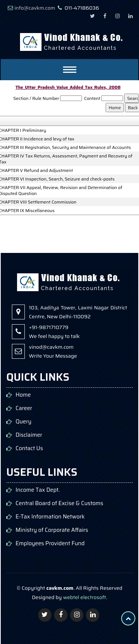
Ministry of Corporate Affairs (52, 530)
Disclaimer (29, 435)
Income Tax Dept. (38, 490)
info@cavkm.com (35, 8)
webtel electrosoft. (85, 597)
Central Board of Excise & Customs (59, 503)
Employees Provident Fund (50, 544)
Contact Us (29, 448)
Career (24, 408)
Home (23, 395)
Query (24, 422)
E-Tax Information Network (50, 517)
